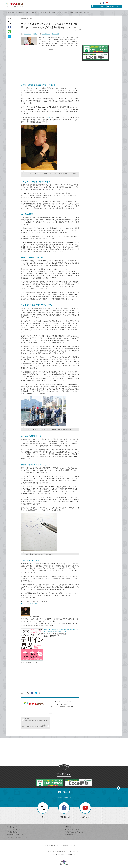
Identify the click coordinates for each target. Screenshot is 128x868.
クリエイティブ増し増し (30, 604)
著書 (49, 118)
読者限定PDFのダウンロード (16, 828)
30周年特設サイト (13, 825)
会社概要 (65, 839)
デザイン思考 (56, 34)
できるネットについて (116, 3)
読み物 (12, 13)
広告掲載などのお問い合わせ (74, 825)
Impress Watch (71, 848)
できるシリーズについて (15, 823)
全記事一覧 (69, 828)
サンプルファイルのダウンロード (17, 831)
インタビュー (20, 13)
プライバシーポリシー (52, 839)
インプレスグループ (76, 839)
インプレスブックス (58, 848)
